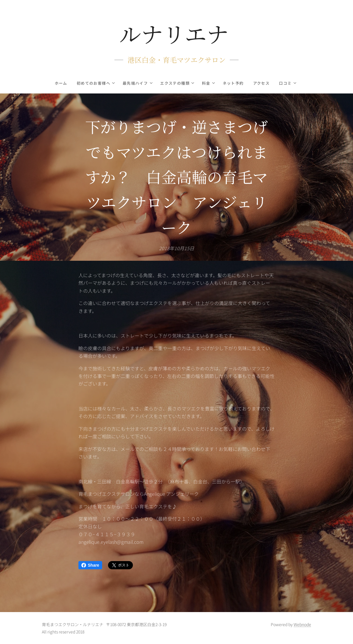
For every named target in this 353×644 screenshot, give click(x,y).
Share (90, 565)
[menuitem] (60, 83)
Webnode (302, 624)
